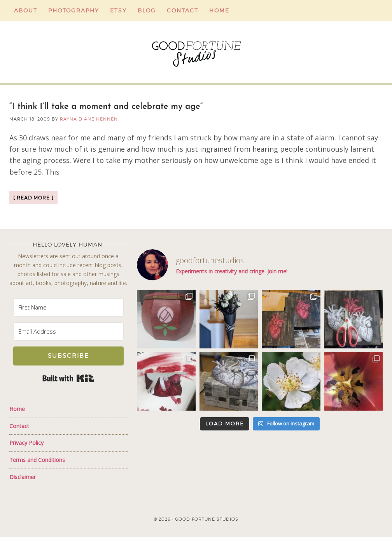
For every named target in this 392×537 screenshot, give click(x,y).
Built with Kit (68, 378)
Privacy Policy (26, 443)
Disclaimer (23, 477)
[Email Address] (68, 331)
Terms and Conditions (37, 460)
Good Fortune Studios (196, 52)
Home (17, 409)
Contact (19, 426)
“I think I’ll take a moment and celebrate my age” (106, 107)
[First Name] (68, 307)
